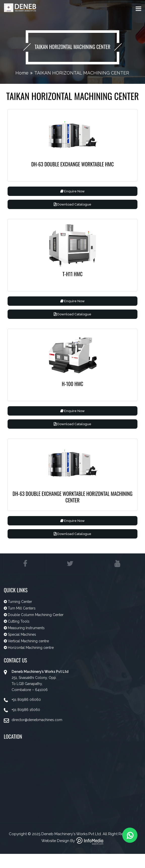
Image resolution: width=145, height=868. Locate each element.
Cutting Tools (19, 623)
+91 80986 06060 (26, 701)
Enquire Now (72, 191)
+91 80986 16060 (26, 711)
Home (22, 73)
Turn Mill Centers (21, 610)
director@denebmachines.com (37, 722)
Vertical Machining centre (28, 643)
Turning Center (19, 603)
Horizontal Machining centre (30, 649)
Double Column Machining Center (35, 617)
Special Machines (21, 636)
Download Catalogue (72, 204)
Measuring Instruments (26, 630)
